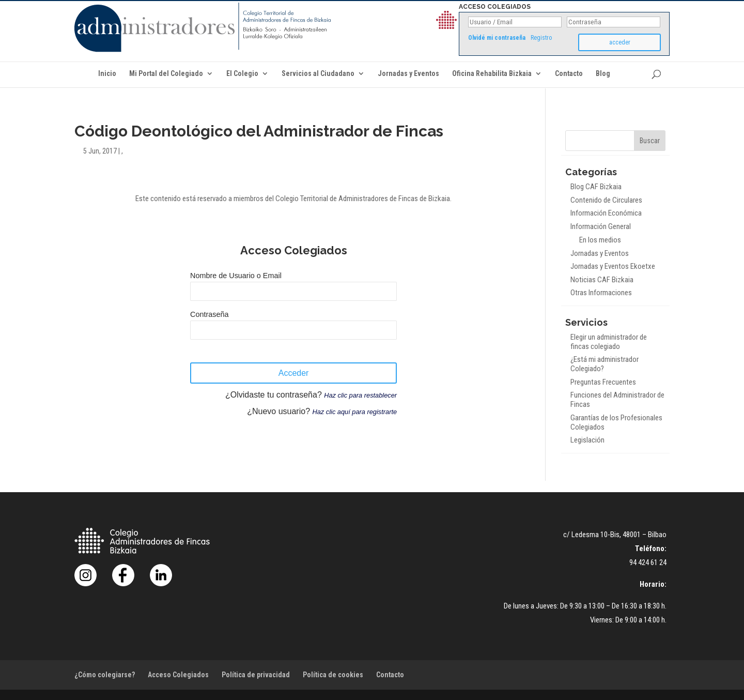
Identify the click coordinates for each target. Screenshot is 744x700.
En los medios (600, 240)
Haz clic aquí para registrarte (354, 412)
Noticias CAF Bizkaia (602, 280)
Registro (541, 38)
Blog (603, 74)
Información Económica (606, 213)
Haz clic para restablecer (360, 395)
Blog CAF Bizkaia (596, 187)
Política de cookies (333, 675)
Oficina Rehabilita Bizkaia (492, 74)
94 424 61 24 (648, 562)
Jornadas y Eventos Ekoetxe (613, 266)
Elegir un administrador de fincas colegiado (609, 342)
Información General (601, 226)
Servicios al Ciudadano (318, 74)
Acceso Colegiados (178, 675)
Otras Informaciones (601, 293)
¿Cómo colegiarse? (105, 675)
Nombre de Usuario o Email (236, 276)
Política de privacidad (256, 675)
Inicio (107, 74)
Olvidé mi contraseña (497, 38)
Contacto (569, 74)
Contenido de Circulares (606, 200)
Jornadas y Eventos (408, 74)
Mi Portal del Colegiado (166, 74)
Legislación (587, 440)
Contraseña (209, 314)
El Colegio (242, 74)
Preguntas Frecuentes (603, 382)
